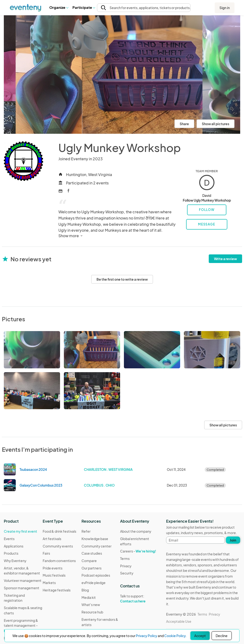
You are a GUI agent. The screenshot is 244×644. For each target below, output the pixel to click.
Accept (200, 636)
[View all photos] (122, 75)
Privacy (126, 566)
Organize (59, 7)
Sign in (225, 8)
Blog (85, 590)
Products (11, 553)
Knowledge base (95, 539)
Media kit (89, 597)
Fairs (46, 553)
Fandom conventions (59, 561)
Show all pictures (216, 124)
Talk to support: (140, 599)
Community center (97, 546)
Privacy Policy (147, 636)
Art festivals (52, 539)
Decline (222, 636)
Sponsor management (22, 588)
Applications (14, 546)
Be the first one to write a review (122, 279)
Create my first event (20, 531)
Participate (84, 7)
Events (9, 539)
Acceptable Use (179, 621)
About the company (136, 531)
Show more (71, 236)
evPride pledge (94, 583)
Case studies (92, 553)
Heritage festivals (57, 590)
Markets (49, 583)
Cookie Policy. (175, 636)
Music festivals (54, 575)
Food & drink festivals (59, 531)
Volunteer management (23, 580)
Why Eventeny (15, 561)
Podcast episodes (96, 575)
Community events (58, 546)
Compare (89, 561)
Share (184, 124)
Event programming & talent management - (21, 625)
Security (127, 573)
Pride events (53, 568)
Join (233, 540)
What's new (91, 605)
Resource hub (92, 612)
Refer (86, 531)
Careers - (138, 551)
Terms (125, 558)
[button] (59, 7)
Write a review (225, 259)
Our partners (91, 568)
